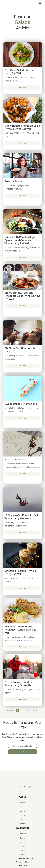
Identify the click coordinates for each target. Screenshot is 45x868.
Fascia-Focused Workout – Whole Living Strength (20, 684)
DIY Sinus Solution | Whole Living (20, 350)
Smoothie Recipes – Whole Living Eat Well (20, 572)
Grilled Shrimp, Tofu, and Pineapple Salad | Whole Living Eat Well (22, 296)
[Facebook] (14, 787)
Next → (35, 710)
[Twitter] (20, 787)
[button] (40, 3)
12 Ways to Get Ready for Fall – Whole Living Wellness (22, 517)
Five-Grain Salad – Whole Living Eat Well (19, 72)
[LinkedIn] (30, 787)
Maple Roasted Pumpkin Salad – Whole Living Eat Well (22, 127)
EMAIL (10, 742)
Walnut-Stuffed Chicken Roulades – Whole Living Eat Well (21, 630)
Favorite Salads (13, 181)
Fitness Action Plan (16, 459)
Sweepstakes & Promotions (21, 404)
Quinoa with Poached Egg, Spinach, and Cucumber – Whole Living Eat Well (20, 240)
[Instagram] (25, 787)
